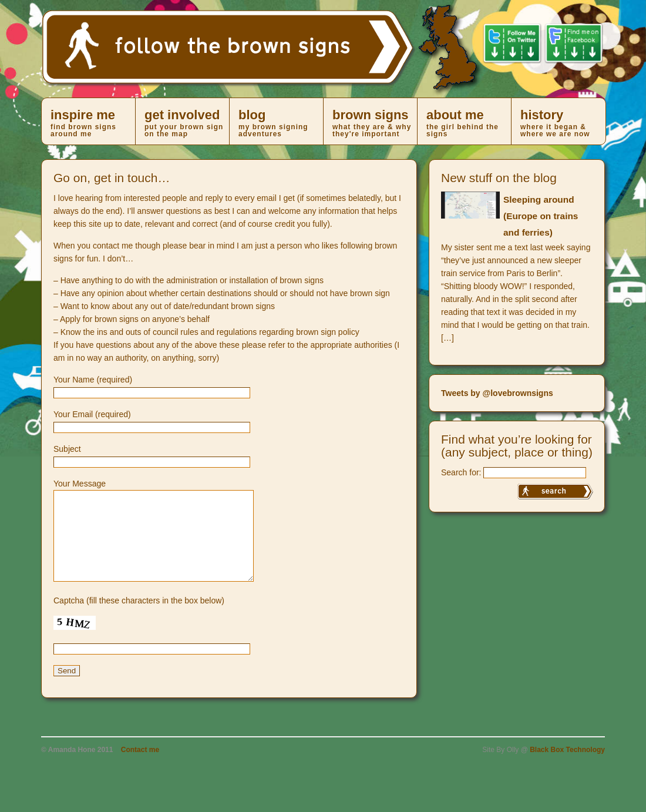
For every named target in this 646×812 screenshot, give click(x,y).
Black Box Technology (567, 767)
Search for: (461, 472)
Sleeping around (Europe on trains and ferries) (541, 216)
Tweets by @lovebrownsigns (497, 393)
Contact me (140, 767)
